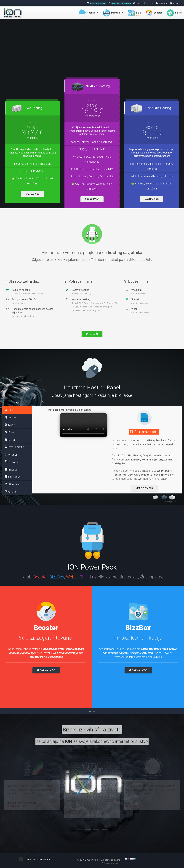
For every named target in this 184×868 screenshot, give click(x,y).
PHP (9, 410)
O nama (150, 3)
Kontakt (176, 3)
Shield (174, 13)
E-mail (10, 440)
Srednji (137, 301)
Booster (154, 13)
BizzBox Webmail (121, 3)
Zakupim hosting (25, 292)
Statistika (13, 477)
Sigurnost (13, 484)
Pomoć (139, 3)
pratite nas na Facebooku (38, 860)
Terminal (12, 462)
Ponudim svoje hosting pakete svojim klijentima (30, 312)
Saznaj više (46, 670)
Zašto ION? (163, 3)
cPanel (11, 455)
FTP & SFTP (15, 447)
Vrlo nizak (136, 292)
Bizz (135, 14)
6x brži (11, 492)
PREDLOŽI (92, 334)
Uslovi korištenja (111, 863)
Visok (137, 311)
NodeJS (12, 425)
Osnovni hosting (79, 292)
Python (11, 417)
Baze (10, 432)
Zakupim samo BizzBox (22, 301)
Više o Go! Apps (144, 488)
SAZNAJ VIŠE (32, 194)
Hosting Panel (98, 3)
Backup (11, 469)
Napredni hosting (93, 305)
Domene (111, 13)
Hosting (87, 13)
